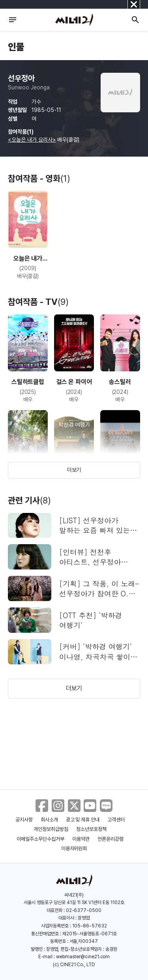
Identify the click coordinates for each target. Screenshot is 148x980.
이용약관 (81, 839)
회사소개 (49, 820)
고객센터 (116, 820)
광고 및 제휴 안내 (83, 820)
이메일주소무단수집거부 (40, 839)
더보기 (74, 470)
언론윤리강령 (111, 839)
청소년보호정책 (91, 829)
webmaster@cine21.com (83, 957)
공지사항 (24, 820)
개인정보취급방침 (51, 829)
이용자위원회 (74, 849)
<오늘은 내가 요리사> (32, 140)
